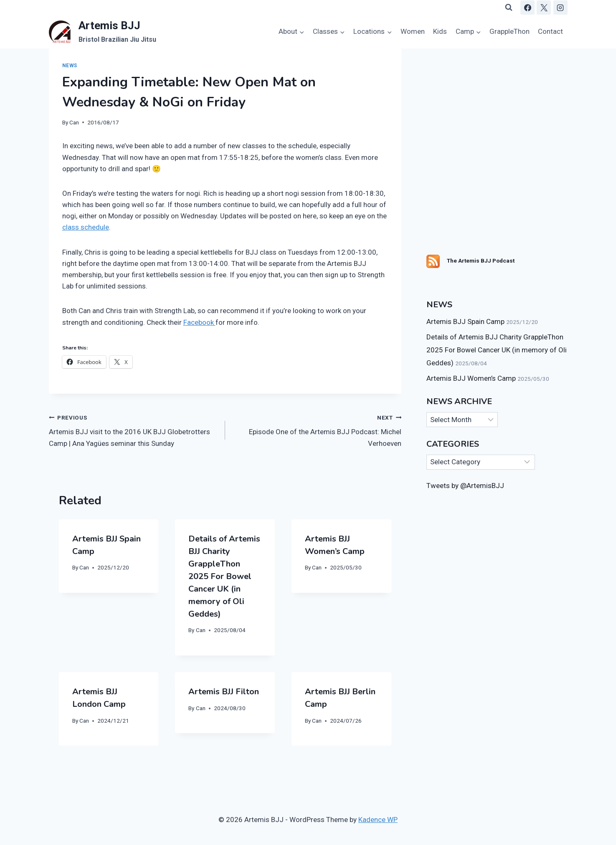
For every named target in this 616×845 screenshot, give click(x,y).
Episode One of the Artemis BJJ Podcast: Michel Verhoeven (317, 430)
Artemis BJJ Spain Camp (465, 321)
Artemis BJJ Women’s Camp (471, 378)
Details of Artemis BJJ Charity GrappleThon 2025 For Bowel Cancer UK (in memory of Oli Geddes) (224, 576)
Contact (550, 31)
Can (74, 122)
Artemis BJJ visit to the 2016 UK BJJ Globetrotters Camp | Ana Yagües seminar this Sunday (133, 430)
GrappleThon (510, 31)
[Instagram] (560, 8)
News (70, 66)
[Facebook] (527, 8)
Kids (440, 31)
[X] (544, 8)
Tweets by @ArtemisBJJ (465, 486)
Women (413, 31)
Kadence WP (378, 820)
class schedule (86, 227)
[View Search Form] (509, 8)
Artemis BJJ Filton (224, 692)
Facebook (199, 322)
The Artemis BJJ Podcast (481, 261)
